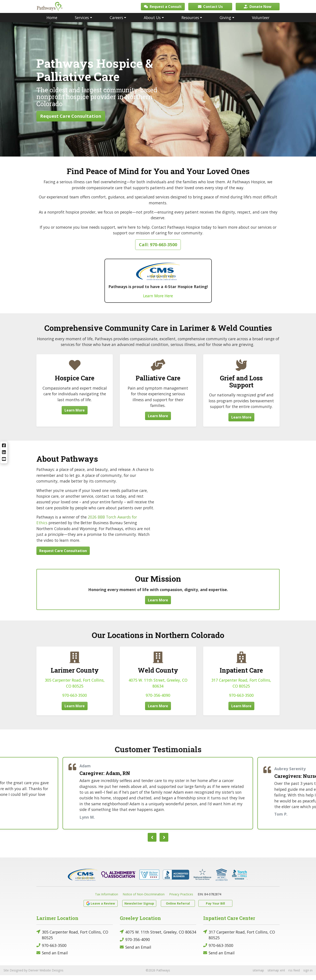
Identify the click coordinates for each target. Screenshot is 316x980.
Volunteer (261, 22)
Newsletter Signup (139, 908)
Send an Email (52, 958)
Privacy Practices (181, 899)
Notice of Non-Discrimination (144, 899)
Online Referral (178, 908)
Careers (116, 22)
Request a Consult (163, 9)
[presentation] (152, 842)
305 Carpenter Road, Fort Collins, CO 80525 (72, 940)
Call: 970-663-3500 (158, 249)
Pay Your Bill (215, 908)
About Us (152, 22)
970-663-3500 (75, 700)
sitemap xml (276, 975)
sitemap (258, 975)
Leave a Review (101, 908)
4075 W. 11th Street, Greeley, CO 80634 (158, 937)
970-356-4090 (158, 700)
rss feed (294, 975)
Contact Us (210, 9)
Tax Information (107, 899)
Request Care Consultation (71, 121)
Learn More (75, 415)
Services (82, 22)
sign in (308, 975)
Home (52, 22)
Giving (225, 22)
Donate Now (258, 9)
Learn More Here (158, 301)
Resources (190, 22)
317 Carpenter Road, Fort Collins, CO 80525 (239, 940)
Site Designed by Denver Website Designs (33, 975)
